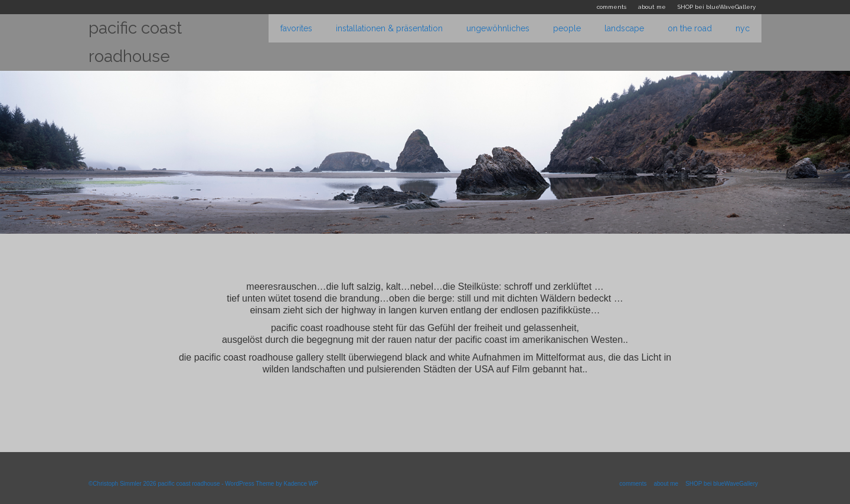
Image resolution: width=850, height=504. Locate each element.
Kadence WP (300, 484)
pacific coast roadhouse (135, 42)
